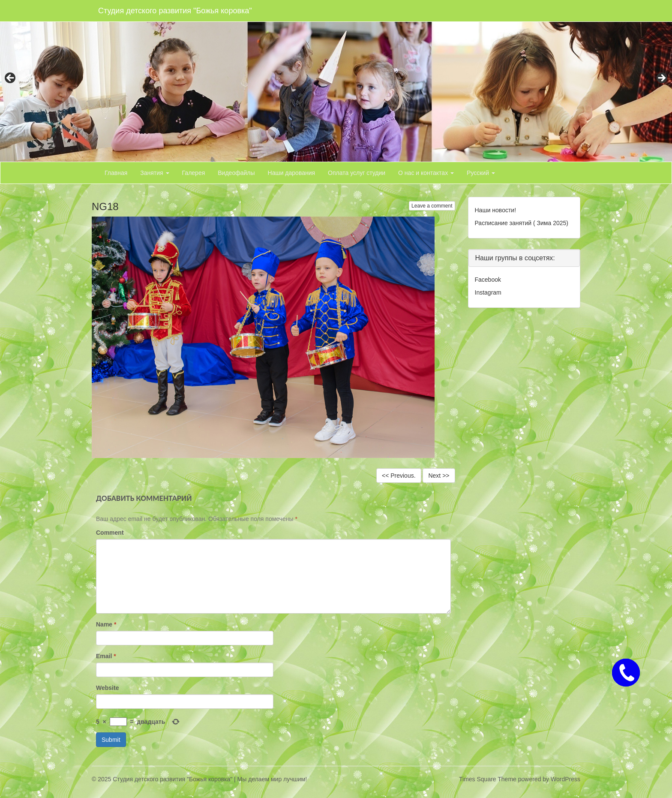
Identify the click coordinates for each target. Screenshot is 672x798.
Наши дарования (292, 173)
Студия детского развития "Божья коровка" (175, 11)
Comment (110, 533)
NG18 (105, 206)
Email (106, 656)
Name (106, 624)
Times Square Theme (488, 779)
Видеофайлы (236, 173)
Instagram (488, 292)
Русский (481, 173)
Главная (116, 173)
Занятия (154, 173)
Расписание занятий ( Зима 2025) (522, 223)
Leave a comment (432, 206)
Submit (111, 740)
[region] (336, 81)
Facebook (488, 280)
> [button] (661, 78)
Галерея (194, 173)
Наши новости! (496, 210)
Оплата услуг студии (357, 173)
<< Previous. (399, 476)
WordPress (565, 779)
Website (107, 688)
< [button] (11, 78)
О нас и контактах (426, 173)
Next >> (439, 476)
